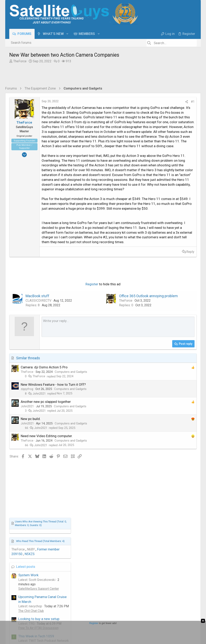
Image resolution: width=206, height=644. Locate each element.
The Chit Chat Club (157, 244)
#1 (127, 102)
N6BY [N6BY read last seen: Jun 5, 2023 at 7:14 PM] (157, 183)
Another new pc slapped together (46, 531)
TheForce (20, 61)
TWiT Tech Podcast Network (164, 283)
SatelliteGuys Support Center (164, 222)
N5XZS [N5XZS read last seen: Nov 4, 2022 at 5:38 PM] (155, 187)
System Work (154, 208)
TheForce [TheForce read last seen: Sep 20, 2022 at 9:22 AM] (144, 183)
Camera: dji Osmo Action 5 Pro (44, 497)
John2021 (39, 523)
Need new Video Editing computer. (47, 566)
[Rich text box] (85, 457)
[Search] (172, 43)
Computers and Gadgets (71, 502)
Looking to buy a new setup (165, 252)
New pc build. (31, 549)
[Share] (121, 102)
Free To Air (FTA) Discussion (164, 261)
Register (59, 409)
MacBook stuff (37, 421)
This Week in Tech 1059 (162, 269)
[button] (67, 34)
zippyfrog (27, 519)
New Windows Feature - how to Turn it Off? (53, 514)
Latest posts (152, 200)
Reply (125, 338)
